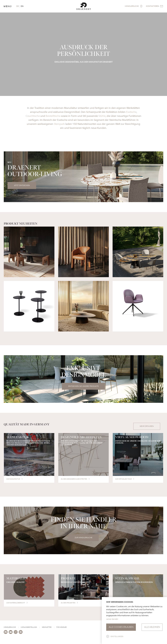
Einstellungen (117, 637)
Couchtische (33, 116)
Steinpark (59, 124)
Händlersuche (10, 627)
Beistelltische (53, 116)
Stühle (102, 116)
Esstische (131, 112)
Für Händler (61, 627)
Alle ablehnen (152, 627)
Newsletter (47, 627)
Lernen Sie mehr (112, 619)
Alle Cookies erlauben (121, 627)
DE (18, 6)
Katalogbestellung (29, 627)
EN (22, 6)
